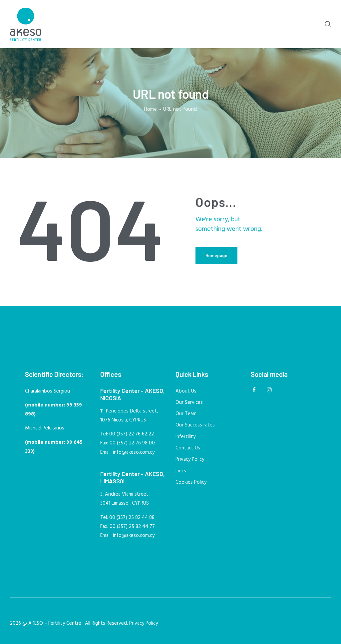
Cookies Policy (191, 482)
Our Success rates (195, 425)
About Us (186, 391)
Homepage (216, 255)
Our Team (186, 414)
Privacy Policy (190, 459)
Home (150, 110)
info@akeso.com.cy (134, 452)
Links (181, 471)
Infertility (185, 437)
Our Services (189, 402)
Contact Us (188, 448)
